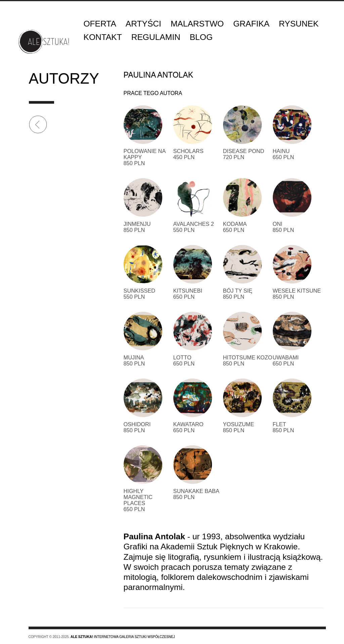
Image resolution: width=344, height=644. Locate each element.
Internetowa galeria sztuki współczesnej (123, 637)
